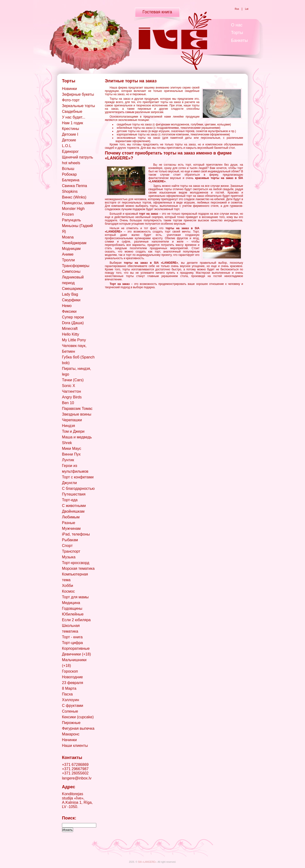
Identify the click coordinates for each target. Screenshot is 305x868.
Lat (247, 9)
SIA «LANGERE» (147, 862)
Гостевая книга (157, 12)
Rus (237, 9)
